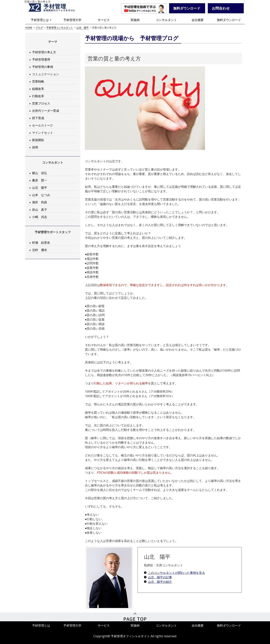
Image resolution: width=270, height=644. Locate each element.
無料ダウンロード (229, 20)
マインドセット (43, 133)
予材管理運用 (41, 59)
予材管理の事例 (43, 67)
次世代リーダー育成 (46, 111)
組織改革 (38, 89)
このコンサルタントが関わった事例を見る (176, 573)
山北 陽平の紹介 (160, 582)
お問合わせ (221, 8)
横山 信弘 (40, 173)
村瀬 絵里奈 (41, 243)
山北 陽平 (40, 188)
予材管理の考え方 (44, 52)
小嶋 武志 (40, 217)
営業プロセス (41, 103)
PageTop (135, 618)
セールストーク (43, 125)
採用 (35, 147)
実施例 (135, 20)
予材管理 (54, 8)
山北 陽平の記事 (160, 577)
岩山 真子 (40, 210)
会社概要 (198, 20)
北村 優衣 (40, 250)
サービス (104, 20)
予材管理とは (41, 20)
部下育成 (38, 118)
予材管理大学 (72, 20)
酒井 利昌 (40, 202)
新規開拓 (38, 140)
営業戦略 (38, 81)
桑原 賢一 (40, 180)
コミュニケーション (46, 74)
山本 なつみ (41, 195)
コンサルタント (166, 20)
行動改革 (38, 96)
